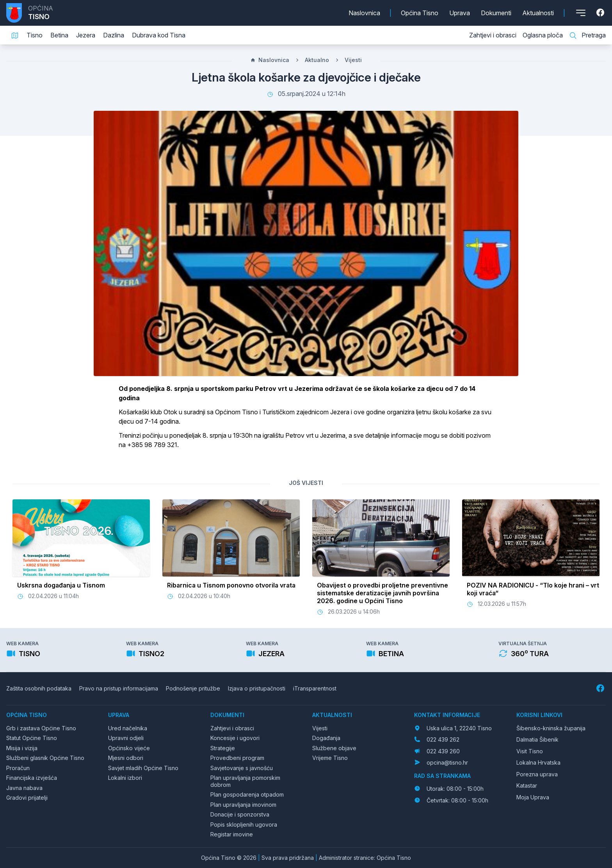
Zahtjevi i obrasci (493, 35)
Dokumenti (496, 13)
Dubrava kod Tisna (159, 35)
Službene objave (334, 748)
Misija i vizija (22, 748)
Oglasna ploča (543, 35)
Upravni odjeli (126, 738)
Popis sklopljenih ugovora (244, 825)
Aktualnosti (538, 13)
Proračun (18, 768)
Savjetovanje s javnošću (242, 768)
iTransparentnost (315, 688)
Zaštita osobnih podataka (39, 688)
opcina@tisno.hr (447, 762)
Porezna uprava (537, 774)
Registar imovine (232, 834)
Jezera (86, 35)
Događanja (326, 738)
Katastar (527, 785)
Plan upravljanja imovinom (243, 805)
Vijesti (353, 60)
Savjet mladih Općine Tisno (143, 768)
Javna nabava (24, 788)
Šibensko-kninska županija (551, 728)
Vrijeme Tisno (330, 758)
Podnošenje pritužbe (193, 688)
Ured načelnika (128, 728)
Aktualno (317, 60)
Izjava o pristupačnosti (257, 688)
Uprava (460, 13)
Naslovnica (364, 13)
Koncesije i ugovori (235, 738)
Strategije (223, 748)
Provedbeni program (237, 758)
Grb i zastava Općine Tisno (41, 728)
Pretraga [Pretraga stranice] (587, 36)
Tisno (35, 35)
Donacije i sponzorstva (240, 814)
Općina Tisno (420, 13)
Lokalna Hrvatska (538, 762)
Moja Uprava (533, 797)
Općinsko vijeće (129, 748)
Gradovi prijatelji (27, 798)
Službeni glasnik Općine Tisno (45, 758)
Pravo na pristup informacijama (119, 688)
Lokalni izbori (125, 778)
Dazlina (114, 35)
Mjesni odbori (126, 758)
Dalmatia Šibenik (537, 739)
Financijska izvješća (32, 778)
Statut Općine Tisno (32, 738)
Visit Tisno (530, 751)
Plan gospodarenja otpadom (247, 794)
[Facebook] (601, 13)
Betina (59, 35)
